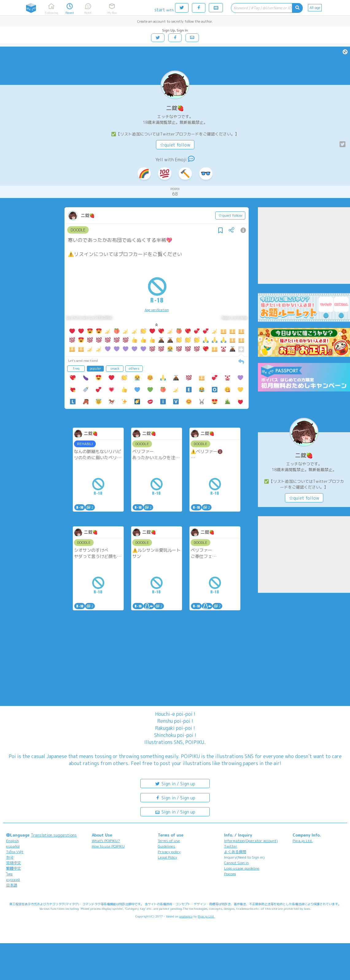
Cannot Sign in (236, 863)
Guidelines (167, 846)
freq (76, 368)
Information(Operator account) (251, 841)
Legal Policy (167, 857)
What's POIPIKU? (106, 841)
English (12, 841)
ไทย (9, 874)
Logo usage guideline (242, 868)
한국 (10, 857)
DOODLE (78, 230)
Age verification (157, 310)
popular (95, 368)
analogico (186, 916)
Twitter (231, 846)
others (134, 368)
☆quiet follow (175, 145)
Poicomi (230, 874)
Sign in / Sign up (175, 783)
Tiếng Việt (15, 852)
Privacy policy (169, 852)
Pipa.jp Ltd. (303, 841)
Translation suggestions (54, 835)
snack (115, 368)
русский (13, 880)
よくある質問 (235, 852)
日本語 (12, 885)
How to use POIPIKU (108, 846)
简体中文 (14, 863)
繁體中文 (14, 868)
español (13, 846)
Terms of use (169, 841)
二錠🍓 (175, 108)
